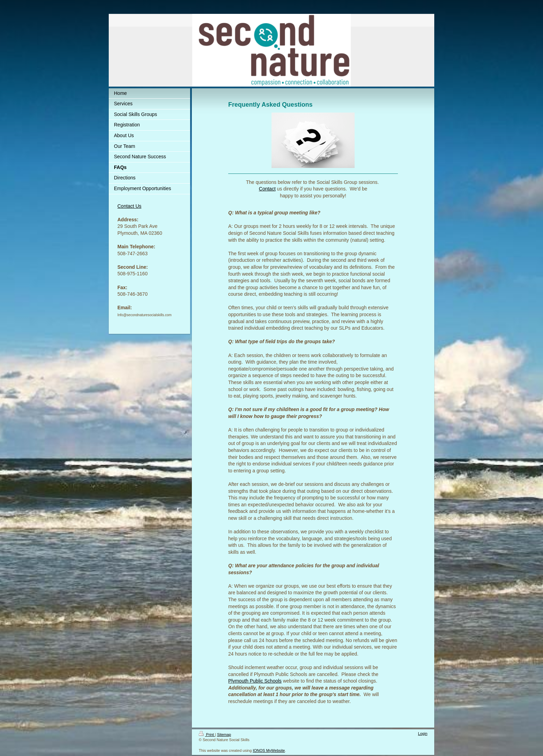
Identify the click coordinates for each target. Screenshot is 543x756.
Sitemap (224, 735)
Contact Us (129, 206)
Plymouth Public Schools (255, 681)
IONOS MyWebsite (269, 750)
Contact (267, 189)
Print (207, 735)
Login (423, 733)
